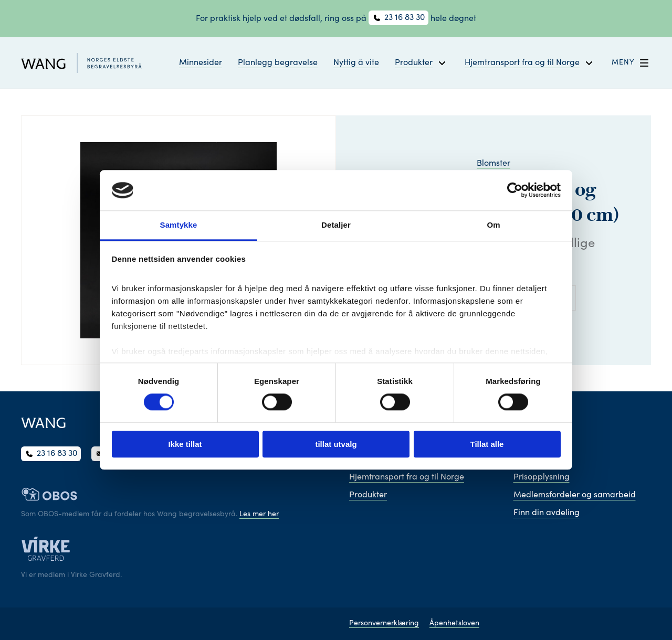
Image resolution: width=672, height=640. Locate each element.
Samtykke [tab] (179, 225)
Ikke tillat (185, 444)
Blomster (493, 164)
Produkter (368, 495)
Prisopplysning (542, 477)
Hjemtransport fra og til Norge (407, 477)
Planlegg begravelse (278, 63)
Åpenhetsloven (454, 624)
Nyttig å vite (356, 63)
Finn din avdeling (547, 513)
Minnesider (201, 63)
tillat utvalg (336, 444)
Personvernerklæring (384, 624)
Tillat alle (487, 444)
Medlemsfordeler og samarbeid (575, 495)
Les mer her (259, 515)
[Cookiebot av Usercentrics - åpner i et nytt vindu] (515, 190)
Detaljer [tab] (336, 225)
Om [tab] (493, 225)
